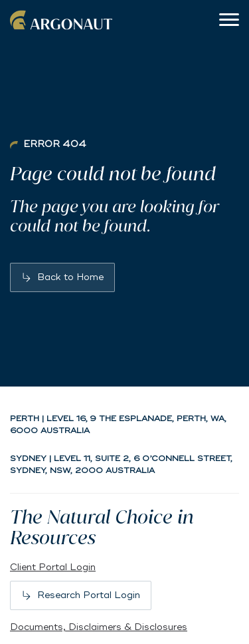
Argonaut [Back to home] (63, 20)
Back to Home (70, 277)
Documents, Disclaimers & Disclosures (99, 627)
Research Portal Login (89, 595)
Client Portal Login (53, 567)
